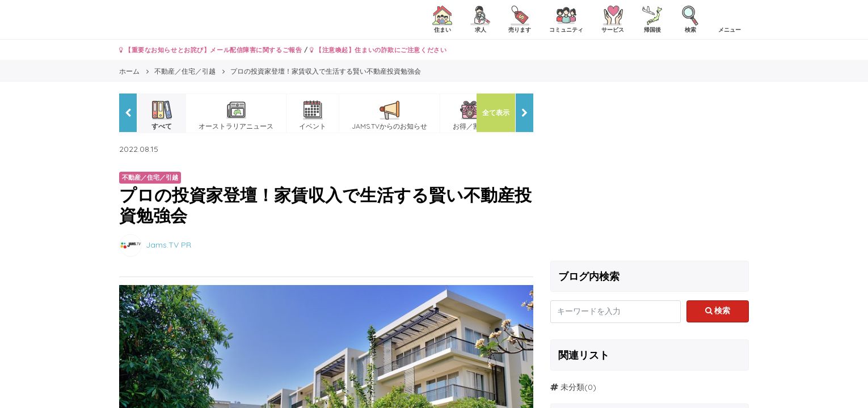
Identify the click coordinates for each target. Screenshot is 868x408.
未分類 (572, 387)
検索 (718, 311)
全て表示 (496, 112)
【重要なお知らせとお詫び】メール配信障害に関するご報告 (210, 50)
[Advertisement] (650, 173)
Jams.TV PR (168, 244)
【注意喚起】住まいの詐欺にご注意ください (378, 50)
